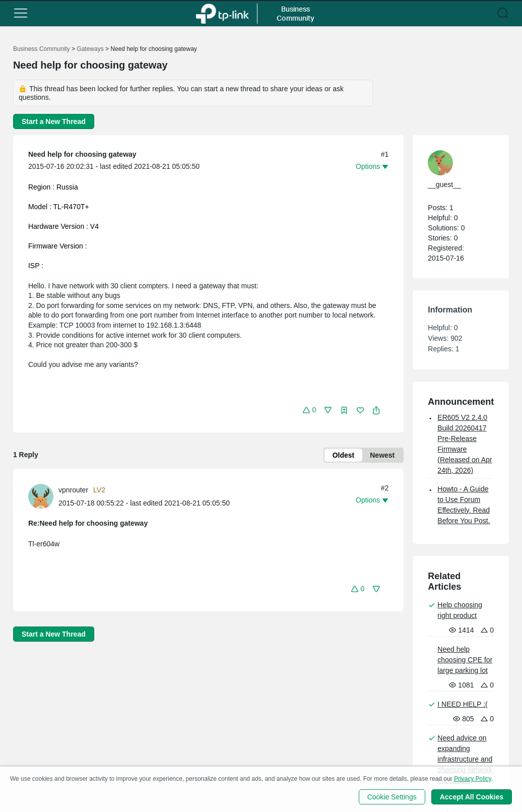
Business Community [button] (296, 13)
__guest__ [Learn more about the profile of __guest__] (444, 184)
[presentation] (41, 496)
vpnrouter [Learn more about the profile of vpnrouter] (73, 490)
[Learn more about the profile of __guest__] (456, 163)
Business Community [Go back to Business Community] (42, 49)
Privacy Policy (473, 779)
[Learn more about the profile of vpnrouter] (43, 496)
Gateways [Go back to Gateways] (90, 49)
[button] (21, 13)
